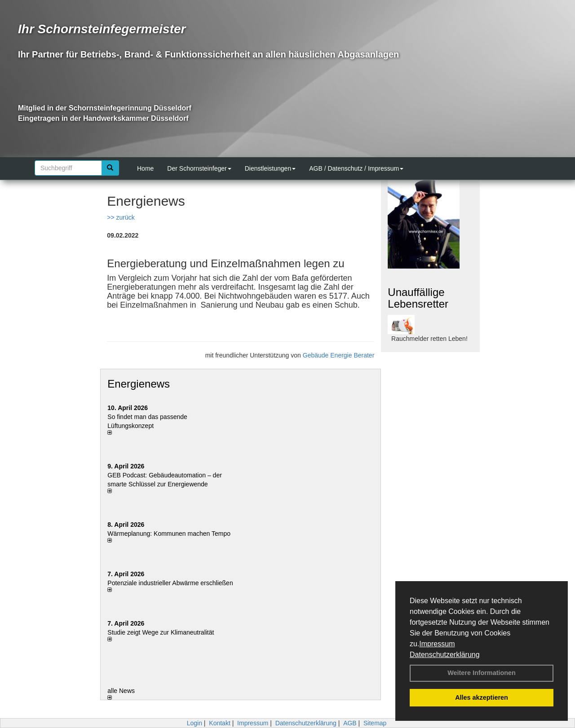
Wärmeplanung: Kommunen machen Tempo (169, 534)
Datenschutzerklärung (445, 655)
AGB (350, 723)
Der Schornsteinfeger (199, 168)
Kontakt (219, 723)
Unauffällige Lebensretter (418, 298)
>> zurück (121, 217)
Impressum (437, 644)
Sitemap (375, 723)
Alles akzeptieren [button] (482, 697)
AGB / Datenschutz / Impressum (356, 168)
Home (145, 168)
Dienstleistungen (270, 168)
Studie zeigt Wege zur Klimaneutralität (161, 632)
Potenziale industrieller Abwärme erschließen (170, 583)
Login (195, 723)
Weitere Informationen (482, 673)
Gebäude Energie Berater (339, 355)
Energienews (139, 384)
